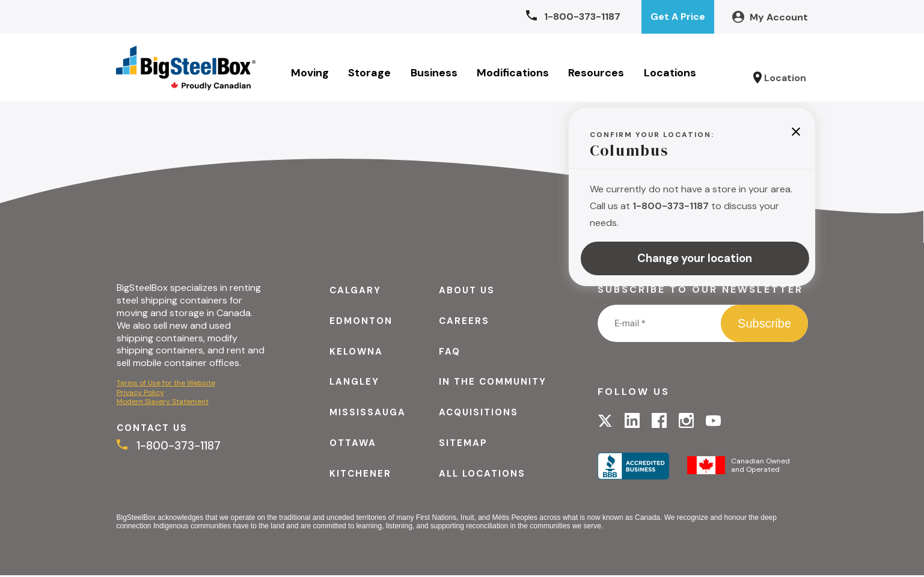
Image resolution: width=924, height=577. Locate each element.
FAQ (449, 353)
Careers (463, 322)
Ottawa (351, 444)
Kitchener (358, 475)
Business (434, 74)
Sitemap (463, 444)
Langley (352, 383)
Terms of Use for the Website (166, 385)
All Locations (483, 475)
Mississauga (366, 414)
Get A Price (678, 17)
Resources (597, 74)
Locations (671, 74)
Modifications (513, 74)
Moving (311, 74)
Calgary (353, 292)
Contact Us (154, 430)
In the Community (494, 383)
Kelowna (354, 353)
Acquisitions (479, 414)
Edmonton (359, 322)
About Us (467, 292)
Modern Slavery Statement (163, 403)
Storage (370, 74)
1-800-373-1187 (170, 449)
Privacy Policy (140, 394)
